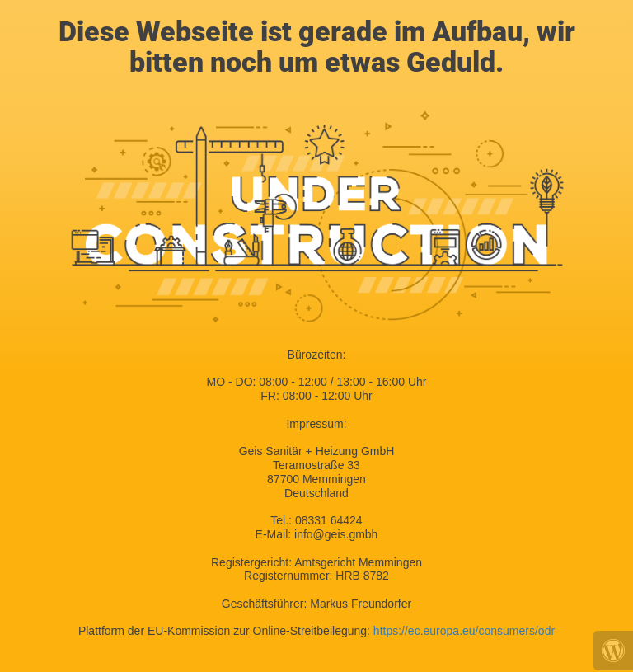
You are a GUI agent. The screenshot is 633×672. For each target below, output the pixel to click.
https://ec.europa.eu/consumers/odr (464, 631)
